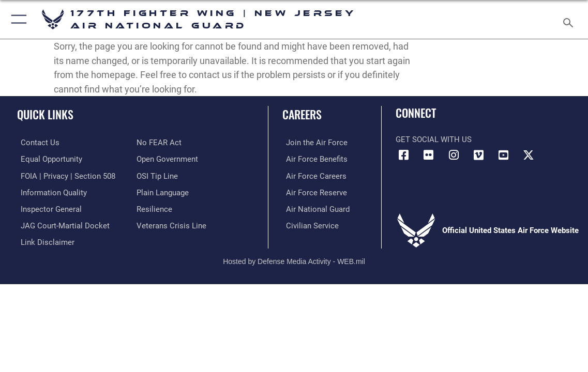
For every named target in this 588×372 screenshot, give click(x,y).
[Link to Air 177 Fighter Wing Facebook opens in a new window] (403, 155)
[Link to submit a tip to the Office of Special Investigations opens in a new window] (157, 175)
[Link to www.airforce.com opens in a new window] (313, 143)
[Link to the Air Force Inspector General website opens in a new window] (48, 207)
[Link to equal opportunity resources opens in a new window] (48, 159)
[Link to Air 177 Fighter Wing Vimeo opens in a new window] (479, 155)
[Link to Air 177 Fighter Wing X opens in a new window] (529, 155)
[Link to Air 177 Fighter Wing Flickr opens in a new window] (429, 155)
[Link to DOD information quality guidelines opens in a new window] (50, 191)
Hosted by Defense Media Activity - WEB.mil (294, 258)
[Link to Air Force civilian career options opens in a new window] (309, 224)
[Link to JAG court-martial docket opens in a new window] (62, 224)
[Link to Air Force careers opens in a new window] (313, 175)
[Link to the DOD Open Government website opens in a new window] (167, 159)
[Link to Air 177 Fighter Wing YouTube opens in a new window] (504, 155)
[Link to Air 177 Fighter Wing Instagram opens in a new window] (454, 155)
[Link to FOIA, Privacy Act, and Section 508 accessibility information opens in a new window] (64, 175)
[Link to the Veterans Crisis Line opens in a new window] (171, 224)
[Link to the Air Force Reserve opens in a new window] (313, 191)
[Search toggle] (570, 20)
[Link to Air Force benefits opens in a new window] (313, 159)
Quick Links (45, 114)
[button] (17, 19)
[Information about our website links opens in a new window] (44, 240)
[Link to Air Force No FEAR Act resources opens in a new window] (159, 143)
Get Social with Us (434, 139)
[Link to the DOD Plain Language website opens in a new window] (163, 191)
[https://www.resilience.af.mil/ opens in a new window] (154, 207)
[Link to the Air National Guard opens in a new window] (314, 207)
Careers (302, 114)
